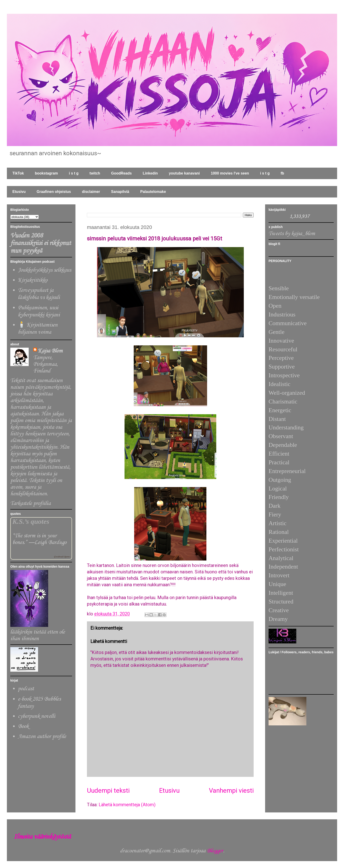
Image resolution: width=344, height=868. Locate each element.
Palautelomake (153, 192)
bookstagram (46, 173)
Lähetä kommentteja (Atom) (127, 805)
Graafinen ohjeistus (54, 192)
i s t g (74, 173)
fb (282, 173)
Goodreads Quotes (62, 557)
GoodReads (122, 173)
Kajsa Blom (50, 351)
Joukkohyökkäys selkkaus (44, 270)
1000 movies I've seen (230, 173)
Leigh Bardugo (50, 542)
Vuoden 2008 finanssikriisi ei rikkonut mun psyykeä (41, 243)
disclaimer (91, 192)
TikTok (18, 173)
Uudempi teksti (108, 790)
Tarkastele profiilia (31, 503)
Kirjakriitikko (33, 280)
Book (23, 726)
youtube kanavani (184, 173)
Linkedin (150, 173)
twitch (95, 173)
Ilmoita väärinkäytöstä (42, 837)
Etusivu (19, 192)
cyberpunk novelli (37, 716)
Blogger (215, 851)
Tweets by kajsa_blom (292, 234)
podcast (26, 689)
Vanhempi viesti (231, 790)
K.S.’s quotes (31, 521)
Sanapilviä (120, 192)
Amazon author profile (42, 737)
